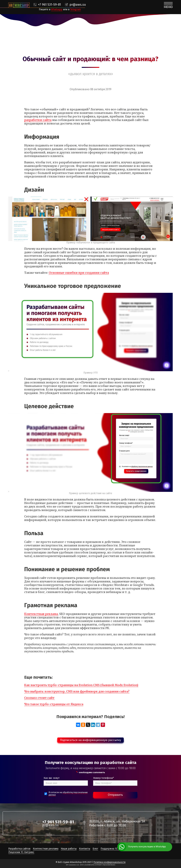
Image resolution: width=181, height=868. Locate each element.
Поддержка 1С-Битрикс (115, 849)
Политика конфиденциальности (110, 862)
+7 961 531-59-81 (49, 5)
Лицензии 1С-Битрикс (21, 852)
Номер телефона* (103, 778)
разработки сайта (38, 120)
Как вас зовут (52, 778)
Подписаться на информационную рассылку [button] (90, 740)
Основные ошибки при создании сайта (79, 273)
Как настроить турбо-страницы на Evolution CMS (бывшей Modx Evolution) (81, 685)
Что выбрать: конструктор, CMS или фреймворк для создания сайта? (77, 691)
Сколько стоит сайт (39, 698)
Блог (95, 849)
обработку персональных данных (68, 794)
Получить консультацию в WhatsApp (147, 847)
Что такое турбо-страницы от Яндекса (54, 704)
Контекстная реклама (41, 614)
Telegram (75, 9)
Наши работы (69, 849)
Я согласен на (68, 794)
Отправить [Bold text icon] (115, 795)
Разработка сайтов (19, 849)
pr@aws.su (78, 5)
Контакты (85, 849)
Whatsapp (57, 9)
